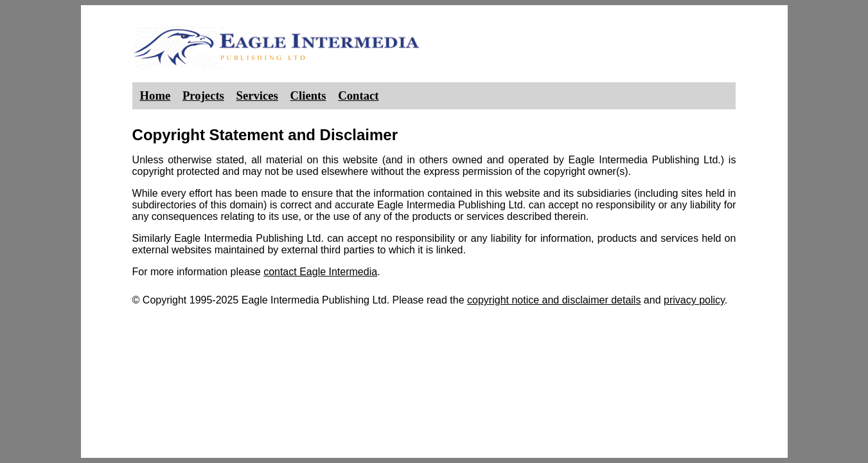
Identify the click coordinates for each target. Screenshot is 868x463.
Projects (203, 95)
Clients (308, 95)
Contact (358, 95)
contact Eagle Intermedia (320, 272)
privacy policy (694, 300)
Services (257, 95)
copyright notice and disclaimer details (554, 300)
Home (155, 95)
